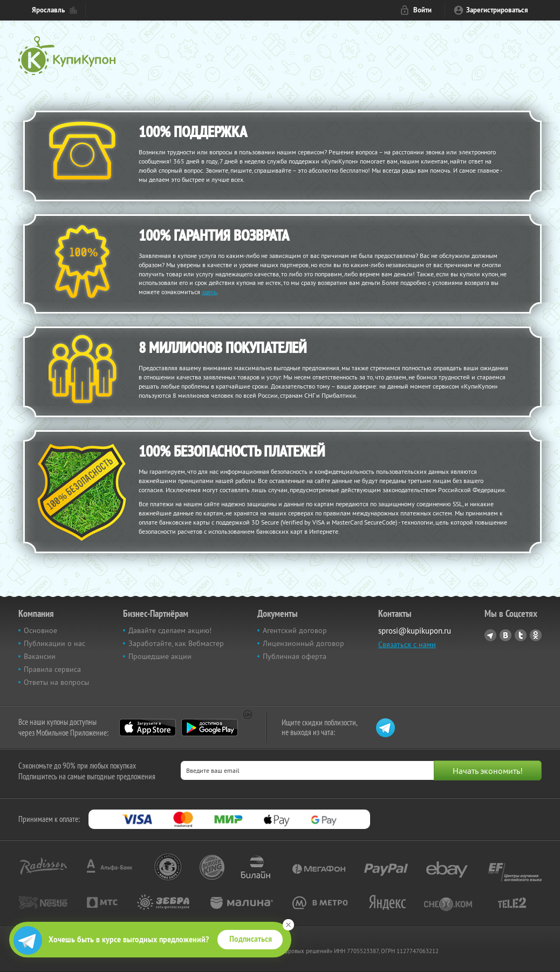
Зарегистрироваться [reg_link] (497, 10)
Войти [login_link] (422, 10)
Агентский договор (295, 630)
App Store (148, 728)
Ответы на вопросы (56, 682)
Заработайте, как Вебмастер (176, 643)
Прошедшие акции (160, 656)
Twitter (521, 635)
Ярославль (48, 10)
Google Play (210, 728)
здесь (209, 292)
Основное (40, 630)
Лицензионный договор (303, 643)
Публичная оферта (295, 656)
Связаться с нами (407, 644)
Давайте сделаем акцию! (170, 630)
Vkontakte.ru (506, 635)
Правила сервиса (52, 669)
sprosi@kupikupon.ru (415, 631)
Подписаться (251, 939)
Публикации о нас (54, 643)
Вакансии (40, 656)
